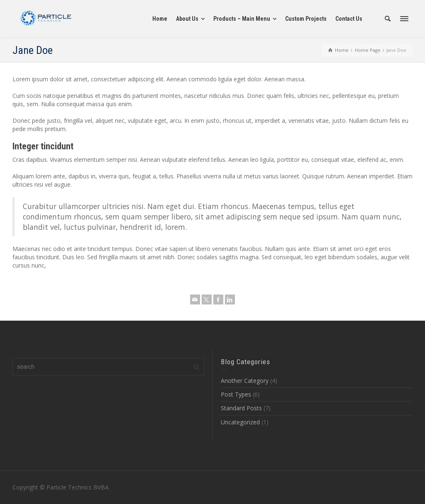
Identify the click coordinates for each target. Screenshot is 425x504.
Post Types (236, 394)
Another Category (245, 381)
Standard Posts (241, 408)
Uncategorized (240, 422)
